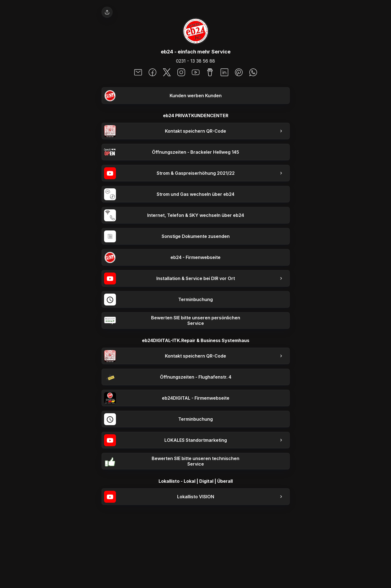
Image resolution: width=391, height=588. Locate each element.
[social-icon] (138, 73)
